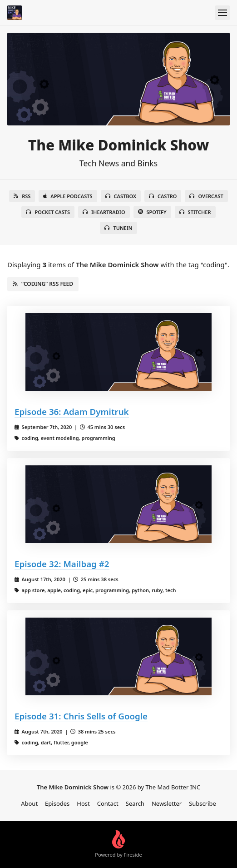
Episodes (57, 803)
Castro (163, 196)
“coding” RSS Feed (43, 284)
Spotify (152, 212)
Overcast (206, 196)
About (29, 803)
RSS (22, 196)
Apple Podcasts (68, 196)
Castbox (121, 196)
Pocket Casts (48, 212)
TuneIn (118, 228)
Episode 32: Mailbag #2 (62, 564)
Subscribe (202, 803)
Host (83, 803)
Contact (108, 803)
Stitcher (195, 212)
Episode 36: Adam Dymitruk (72, 412)
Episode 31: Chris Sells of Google (81, 716)
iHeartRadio (104, 212)
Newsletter (167, 803)
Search (135, 803)
